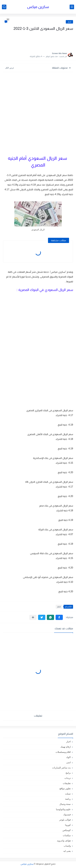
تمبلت (68, 794)
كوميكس (67, 830)
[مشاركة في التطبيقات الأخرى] (33, 617)
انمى (68, 762)
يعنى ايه (67, 851)
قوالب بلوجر (65, 820)
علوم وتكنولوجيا (63, 809)
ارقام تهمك (66, 747)
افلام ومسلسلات (63, 752)
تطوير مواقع (65, 788)
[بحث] (4, 7)
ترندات (68, 778)
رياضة (68, 799)
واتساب (67, 846)
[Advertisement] (43, 41)
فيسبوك (67, 814)
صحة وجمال (65, 804)
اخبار (69, 22)
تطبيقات (67, 783)
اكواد (68, 757)
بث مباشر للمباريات (61, 768)
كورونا (68, 825)
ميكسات (67, 835)
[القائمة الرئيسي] (72, 7)
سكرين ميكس (38, 7)
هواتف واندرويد (64, 841)
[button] (59, 617)
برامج (68, 773)
